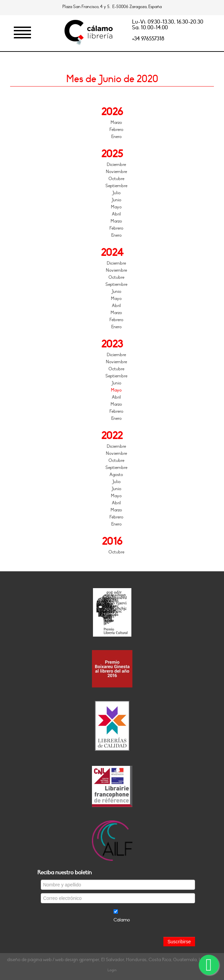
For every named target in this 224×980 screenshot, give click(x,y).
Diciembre (116, 165)
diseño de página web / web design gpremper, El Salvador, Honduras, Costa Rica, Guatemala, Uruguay (112, 960)
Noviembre (116, 172)
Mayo (116, 207)
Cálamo (122, 920)
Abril (116, 214)
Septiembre (116, 186)
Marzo (116, 123)
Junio (116, 200)
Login (112, 970)
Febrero (116, 130)
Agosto (116, 475)
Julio (116, 193)
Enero (116, 137)
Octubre (116, 179)
